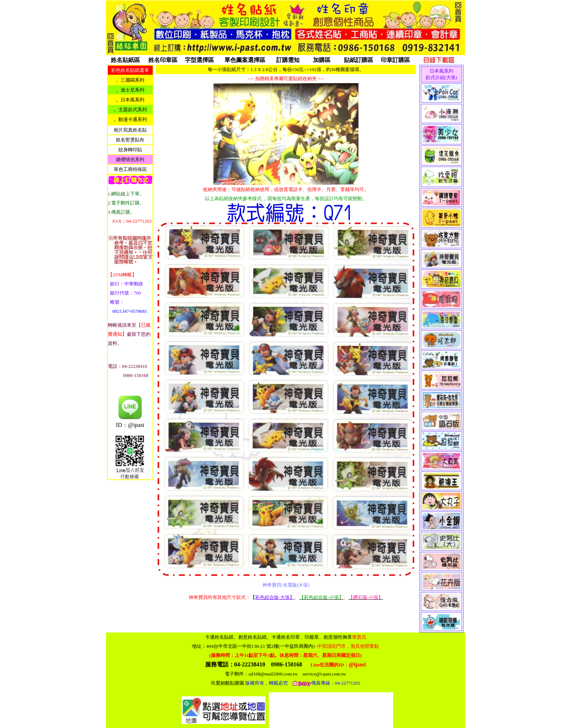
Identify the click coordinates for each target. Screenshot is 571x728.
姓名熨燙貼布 (130, 140)
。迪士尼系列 (130, 90)
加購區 (322, 60)
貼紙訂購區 (359, 60)
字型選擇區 (199, 60)
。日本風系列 (130, 100)
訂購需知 (288, 60)
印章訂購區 (395, 60)
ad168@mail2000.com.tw (273, 674)
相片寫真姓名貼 (130, 130)
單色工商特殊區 (130, 169)
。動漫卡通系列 (130, 119)
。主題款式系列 (130, 110)
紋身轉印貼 (130, 150)
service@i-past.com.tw (324, 674)
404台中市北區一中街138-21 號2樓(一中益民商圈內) (293, 646)
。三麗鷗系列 (130, 80)
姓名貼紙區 (125, 60)
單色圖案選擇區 (245, 60)
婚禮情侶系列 (130, 159)
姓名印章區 (163, 60)
